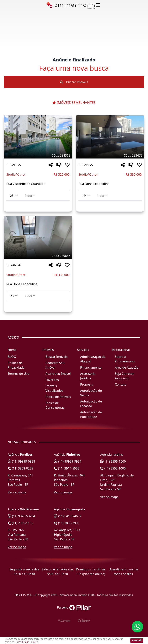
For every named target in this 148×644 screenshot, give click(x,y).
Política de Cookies (28, 642)
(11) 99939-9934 (68, 461)
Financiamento (91, 367)
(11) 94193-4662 (68, 516)
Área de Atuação (127, 367)
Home (12, 350)
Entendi (137, 640)
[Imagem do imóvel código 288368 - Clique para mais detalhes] (38, 137)
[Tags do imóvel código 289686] (38, 256)
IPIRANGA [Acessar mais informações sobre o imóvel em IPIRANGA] (14, 165)
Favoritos (52, 380)
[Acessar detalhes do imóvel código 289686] (38, 303)
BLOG (12, 357)
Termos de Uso (18, 374)
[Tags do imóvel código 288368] (38, 155)
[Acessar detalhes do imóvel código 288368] (38, 203)
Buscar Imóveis (74, 82)
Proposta (87, 384)
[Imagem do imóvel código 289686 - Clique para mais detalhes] (38, 237)
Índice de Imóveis (58, 397)
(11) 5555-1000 (113, 461)
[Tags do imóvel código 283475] (110, 155)
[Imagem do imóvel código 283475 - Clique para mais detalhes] (110, 137)
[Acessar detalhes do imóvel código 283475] (110, 203)
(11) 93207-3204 (21, 516)
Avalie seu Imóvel (58, 374)
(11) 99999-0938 (21, 461)
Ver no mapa (17, 492)
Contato (121, 384)
